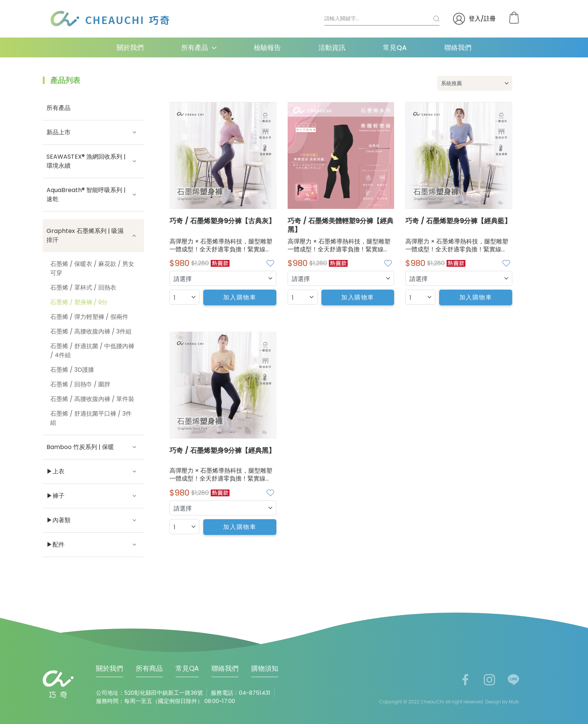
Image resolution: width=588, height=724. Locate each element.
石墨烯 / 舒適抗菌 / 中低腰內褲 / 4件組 (92, 351)
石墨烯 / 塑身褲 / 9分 (79, 302)
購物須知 (265, 668)
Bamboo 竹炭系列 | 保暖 (93, 447)
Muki (514, 702)
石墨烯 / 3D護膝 (72, 370)
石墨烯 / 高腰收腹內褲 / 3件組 (91, 331)
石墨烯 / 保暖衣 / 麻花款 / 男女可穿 (92, 268)
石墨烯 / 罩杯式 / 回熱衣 (83, 288)
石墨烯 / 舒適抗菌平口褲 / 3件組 (91, 418)
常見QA (395, 47)
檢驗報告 (267, 47)
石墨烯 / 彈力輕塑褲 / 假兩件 (89, 317)
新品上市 (93, 132)
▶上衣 (93, 472)
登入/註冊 (474, 19)
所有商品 (149, 668)
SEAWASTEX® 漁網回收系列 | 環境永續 (93, 161)
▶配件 (93, 545)
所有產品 (195, 47)
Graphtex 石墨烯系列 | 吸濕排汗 (93, 235)
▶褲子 (93, 496)
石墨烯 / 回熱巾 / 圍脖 (80, 384)
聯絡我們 (458, 47)
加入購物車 (240, 297)
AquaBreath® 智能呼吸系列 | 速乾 (93, 195)
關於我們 (130, 47)
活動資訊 (332, 47)
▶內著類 (93, 520)
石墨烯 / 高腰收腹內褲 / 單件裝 (92, 399)
